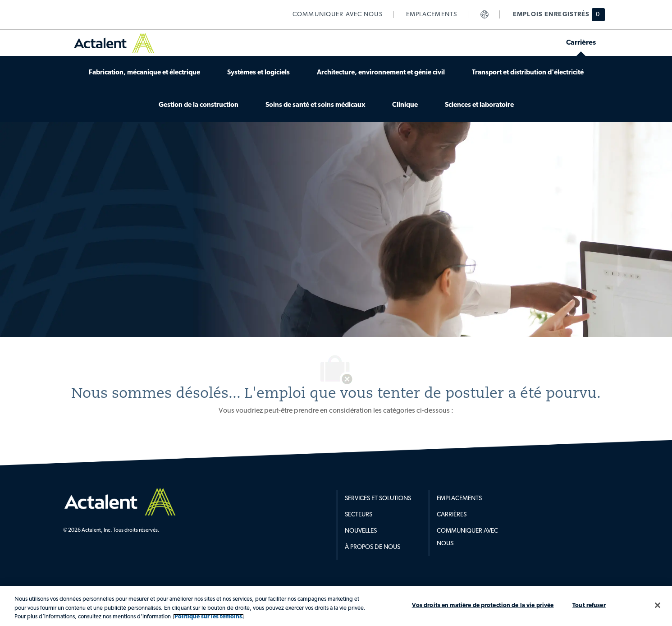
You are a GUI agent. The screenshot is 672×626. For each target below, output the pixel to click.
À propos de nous (373, 547)
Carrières (452, 515)
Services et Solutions (378, 499)
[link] (338, 15)
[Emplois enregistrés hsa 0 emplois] (553, 15)
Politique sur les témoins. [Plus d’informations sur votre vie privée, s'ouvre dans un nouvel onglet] (208, 617)
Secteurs (359, 515)
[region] (336, 606)
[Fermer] (658, 605)
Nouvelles (361, 531)
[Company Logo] (120, 502)
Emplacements (459, 499)
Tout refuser (589, 605)
